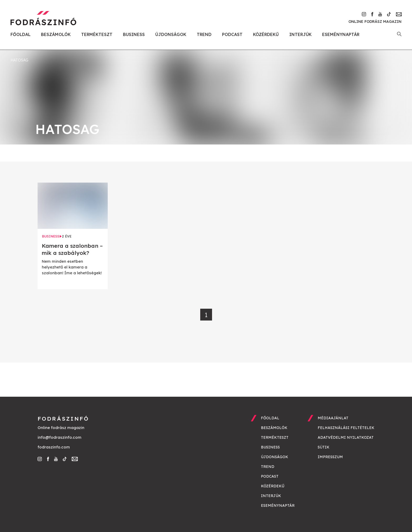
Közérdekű (266, 34)
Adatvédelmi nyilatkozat (346, 437)
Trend (204, 34)
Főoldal (20, 34)
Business (134, 34)
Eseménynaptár (341, 34)
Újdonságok (171, 34)
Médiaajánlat (333, 418)
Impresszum (330, 457)
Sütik (324, 447)
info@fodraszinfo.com (60, 437)
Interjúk (300, 34)
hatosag (19, 60)
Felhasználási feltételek (346, 428)
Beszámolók (56, 34)
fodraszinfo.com (54, 447)
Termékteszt (97, 34)
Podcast (232, 34)
